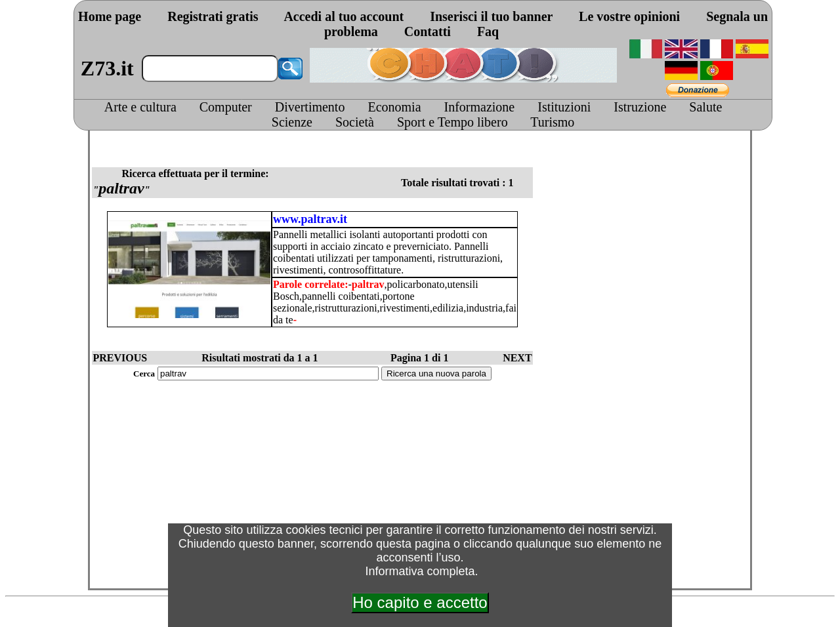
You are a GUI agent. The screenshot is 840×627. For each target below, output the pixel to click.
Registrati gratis (213, 16)
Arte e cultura (140, 107)
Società (355, 122)
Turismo (552, 122)
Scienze (292, 122)
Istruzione (640, 107)
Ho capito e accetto (420, 602)
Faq (488, 31)
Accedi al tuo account (344, 16)
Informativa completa (420, 571)
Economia (394, 107)
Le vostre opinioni (629, 16)
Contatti (428, 31)
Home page (110, 16)
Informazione (480, 107)
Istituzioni (564, 107)
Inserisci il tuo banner (491, 16)
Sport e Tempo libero (452, 122)
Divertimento (310, 107)
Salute (705, 107)
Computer (226, 107)
